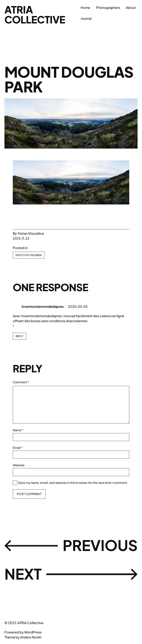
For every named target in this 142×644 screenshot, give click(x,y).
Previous (100, 545)
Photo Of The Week (29, 255)
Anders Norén (31, 637)
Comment (21, 382)
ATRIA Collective (35, 14)
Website (19, 465)
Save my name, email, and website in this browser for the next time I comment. (73, 483)
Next (23, 574)
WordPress (33, 632)
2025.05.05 (78, 306)
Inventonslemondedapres (43, 306)
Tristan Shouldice (31, 233)
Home (85, 7)
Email (18, 448)
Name (18, 430)
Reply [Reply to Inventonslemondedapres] (19, 336)
